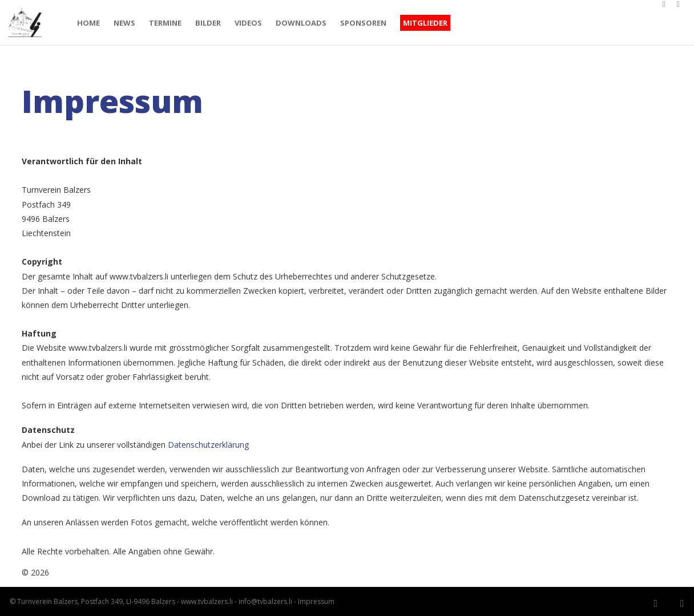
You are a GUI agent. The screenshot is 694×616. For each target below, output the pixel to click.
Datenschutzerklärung (208, 445)
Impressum (315, 601)
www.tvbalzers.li (206, 601)
